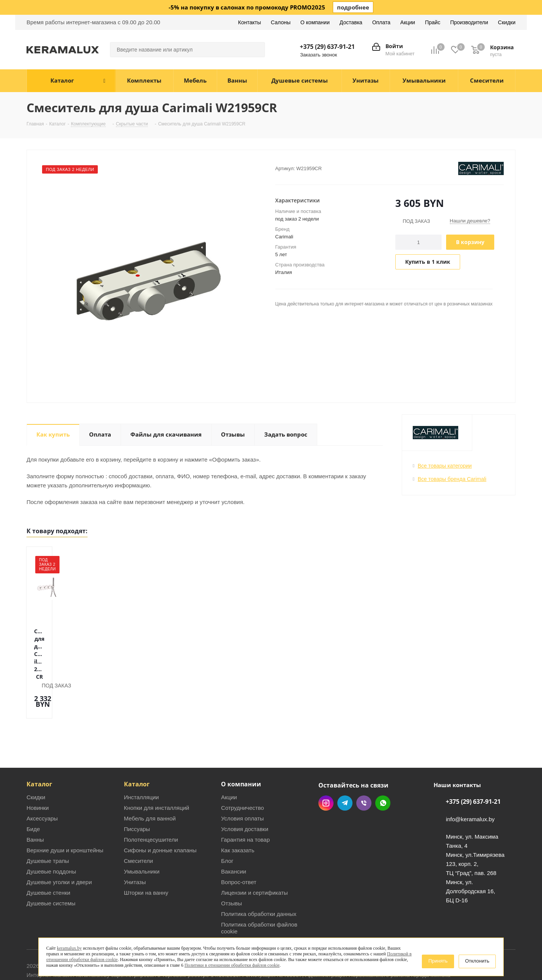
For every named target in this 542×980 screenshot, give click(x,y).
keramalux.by (69, 948)
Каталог (39, 748)
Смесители (139, 825)
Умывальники (142, 835)
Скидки (36, 761)
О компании (241, 748)
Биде (33, 793)
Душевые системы (51, 867)
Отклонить (477, 961)
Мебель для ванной (150, 782)
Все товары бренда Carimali (452, 479)
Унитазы (135, 846)
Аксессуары (42, 782)
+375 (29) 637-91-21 (327, 47)
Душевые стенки (48, 857)
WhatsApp (383, 767)
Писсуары (137, 793)
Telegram (345, 767)
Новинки (38, 772)
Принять (438, 961)
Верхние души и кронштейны (65, 814)
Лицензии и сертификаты (254, 857)
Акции (229, 761)
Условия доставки (244, 793)
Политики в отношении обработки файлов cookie (232, 965)
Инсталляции (142, 761)
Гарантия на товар (245, 804)
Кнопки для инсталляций (157, 772)
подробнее (353, 7)
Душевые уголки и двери (59, 846)
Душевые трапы (48, 825)
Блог (227, 825)
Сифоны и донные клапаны (160, 814)
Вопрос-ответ (239, 846)
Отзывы (231, 867)
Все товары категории (445, 466)
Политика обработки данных (259, 878)
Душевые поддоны (51, 835)
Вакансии (233, 835)
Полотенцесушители (151, 804)
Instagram (326, 767)
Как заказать (238, 814)
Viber (364, 767)
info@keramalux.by (470, 783)
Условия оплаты (242, 782)
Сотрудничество (242, 772)
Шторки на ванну (146, 857)
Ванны (35, 804)
